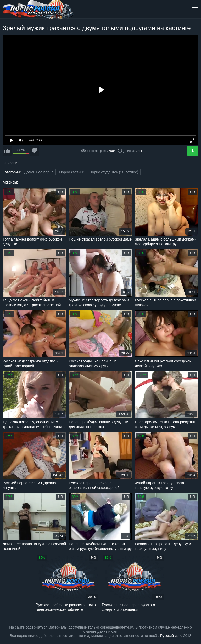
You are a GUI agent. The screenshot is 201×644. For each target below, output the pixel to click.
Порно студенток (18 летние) (114, 172)
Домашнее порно (39, 172)
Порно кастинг (71, 172)
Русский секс (171, 636)
